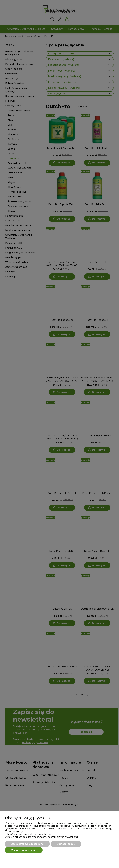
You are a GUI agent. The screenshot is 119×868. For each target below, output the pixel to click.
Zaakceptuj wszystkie (24, 850)
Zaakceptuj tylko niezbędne (27, 844)
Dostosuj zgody (66, 844)
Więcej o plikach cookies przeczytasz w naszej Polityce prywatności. (42, 837)
